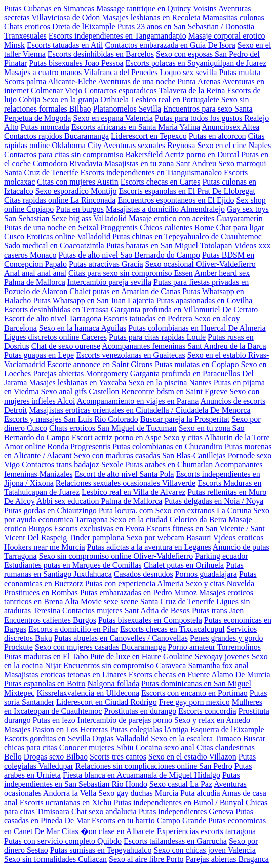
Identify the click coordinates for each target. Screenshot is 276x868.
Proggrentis (119, 227)
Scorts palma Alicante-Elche (50, 81)
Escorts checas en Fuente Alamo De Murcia (200, 675)
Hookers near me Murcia (45, 547)
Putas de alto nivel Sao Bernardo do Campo (130, 255)
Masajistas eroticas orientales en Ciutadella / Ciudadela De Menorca (140, 410)
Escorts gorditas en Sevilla (47, 738)
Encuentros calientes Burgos (50, 620)
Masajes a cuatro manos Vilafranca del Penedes (81, 72)
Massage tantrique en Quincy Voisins (156, 8)
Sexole (112, 465)
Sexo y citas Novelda (220, 583)
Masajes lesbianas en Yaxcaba (77, 383)
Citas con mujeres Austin (77, 182)
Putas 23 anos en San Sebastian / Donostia (186, 27)
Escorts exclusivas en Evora (99, 529)
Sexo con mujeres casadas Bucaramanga (101, 647)
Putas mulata (240, 72)
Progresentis (90, 446)
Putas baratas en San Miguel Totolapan (169, 246)
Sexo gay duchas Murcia (138, 793)
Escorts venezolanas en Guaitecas (130, 355)
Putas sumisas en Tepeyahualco (101, 850)
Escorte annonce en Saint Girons (100, 364)
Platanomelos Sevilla (127, 109)
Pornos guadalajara (206, 574)
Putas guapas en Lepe (39, 355)
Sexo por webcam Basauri (169, 538)
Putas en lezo (54, 720)
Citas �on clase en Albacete (108, 831)
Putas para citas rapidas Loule (157, 337)
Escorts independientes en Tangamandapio (117, 36)
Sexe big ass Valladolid (89, 218)
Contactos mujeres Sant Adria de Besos (126, 611)
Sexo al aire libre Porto (146, 859)
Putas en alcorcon (218, 136)
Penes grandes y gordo (226, 638)
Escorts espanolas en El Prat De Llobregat (187, 191)
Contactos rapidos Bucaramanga (56, 136)
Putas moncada (45, 127)
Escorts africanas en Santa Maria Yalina (136, 127)
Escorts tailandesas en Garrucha (175, 841)
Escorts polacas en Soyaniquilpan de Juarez (196, 63)
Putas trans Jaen (218, 611)
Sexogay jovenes (222, 656)
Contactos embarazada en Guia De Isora (170, 45)
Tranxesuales (25, 36)
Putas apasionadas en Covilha (205, 300)
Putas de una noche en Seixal (51, 227)
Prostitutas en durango (140, 711)
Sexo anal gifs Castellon (80, 392)
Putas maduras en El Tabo (46, 656)
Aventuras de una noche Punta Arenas (159, 81)
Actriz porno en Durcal (202, 154)
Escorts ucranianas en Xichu (66, 802)
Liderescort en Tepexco (149, 136)
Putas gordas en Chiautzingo (50, 510)
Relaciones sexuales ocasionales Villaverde (126, 483)
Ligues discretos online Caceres (55, 337)
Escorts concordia (207, 711)
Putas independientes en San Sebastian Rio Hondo (122, 780)
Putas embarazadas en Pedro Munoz (139, 592)
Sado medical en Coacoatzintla (54, 246)
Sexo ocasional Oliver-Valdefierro (201, 264)
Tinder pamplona (96, 538)
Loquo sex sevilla (189, 72)
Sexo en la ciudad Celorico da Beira (168, 519)
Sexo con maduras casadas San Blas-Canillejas (150, 456)
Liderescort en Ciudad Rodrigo (107, 702)
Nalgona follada (113, 684)
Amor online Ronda (36, 446)
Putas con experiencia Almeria (134, 583)
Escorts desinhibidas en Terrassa (56, 310)
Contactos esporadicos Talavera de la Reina (154, 91)
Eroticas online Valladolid (68, 237)
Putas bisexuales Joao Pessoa (76, 63)
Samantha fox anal (218, 665)
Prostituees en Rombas (41, 592)
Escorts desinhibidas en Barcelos (101, 54)
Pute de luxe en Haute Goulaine (142, 656)
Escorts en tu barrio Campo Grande (149, 821)
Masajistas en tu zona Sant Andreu (160, 164)
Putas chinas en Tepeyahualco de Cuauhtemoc (187, 237)
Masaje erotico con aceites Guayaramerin (196, 218)
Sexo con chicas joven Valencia (204, 850)
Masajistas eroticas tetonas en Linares (65, 675)
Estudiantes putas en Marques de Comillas (73, 565)
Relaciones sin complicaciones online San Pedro (154, 766)
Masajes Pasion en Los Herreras (56, 729)
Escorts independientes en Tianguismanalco (151, 173)
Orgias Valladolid (121, 738)
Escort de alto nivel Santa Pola (125, 474)
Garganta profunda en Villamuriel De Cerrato (184, 310)
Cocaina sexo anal (165, 748)
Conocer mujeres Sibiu (96, 748)
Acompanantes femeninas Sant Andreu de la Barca (184, 346)
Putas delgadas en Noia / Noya (214, 501)
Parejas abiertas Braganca (227, 859)
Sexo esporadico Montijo (76, 191)
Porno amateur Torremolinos (214, 647)
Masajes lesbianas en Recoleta (151, 17)
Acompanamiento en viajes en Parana (138, 401)
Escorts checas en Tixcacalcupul (172, 629)
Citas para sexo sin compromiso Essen (131, 273)
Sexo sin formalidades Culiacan (55, 859)
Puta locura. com (126, 510)
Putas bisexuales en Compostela (150, 620)
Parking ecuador (221, 556)
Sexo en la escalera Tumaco (196, 738)
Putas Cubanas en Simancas (49, 8)
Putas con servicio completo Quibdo (63, 841)
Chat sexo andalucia (104, 811)
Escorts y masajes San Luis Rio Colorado (71, 419)
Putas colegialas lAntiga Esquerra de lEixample (187, 729)
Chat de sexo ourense (66, 346)
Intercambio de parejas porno (125, 720)
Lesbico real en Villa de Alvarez (133, 492)
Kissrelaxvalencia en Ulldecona (88, 693)
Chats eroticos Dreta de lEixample (60, 27)
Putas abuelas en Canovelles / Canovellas (121, 638)
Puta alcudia (200, 793)
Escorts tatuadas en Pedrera (148, 319)
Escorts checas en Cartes (161, 182)
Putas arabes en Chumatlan (169, 465)
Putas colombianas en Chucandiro (167, 446)
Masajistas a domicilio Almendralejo (165, 209)
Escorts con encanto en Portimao (194, 693)
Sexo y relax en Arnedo (212, 720)
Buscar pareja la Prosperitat (185, 419)
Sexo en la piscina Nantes (170, 383)
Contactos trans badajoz (61, 465)
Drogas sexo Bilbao (56, 757)
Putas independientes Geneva (186, 811)
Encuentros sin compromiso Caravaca (125, 665)
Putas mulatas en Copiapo (197, 364)
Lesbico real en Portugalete (175, 100)
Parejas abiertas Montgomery (81, 373)
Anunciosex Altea (230, 127)
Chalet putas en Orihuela (184, 565)
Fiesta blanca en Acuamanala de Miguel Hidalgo (142, 775)
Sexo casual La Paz (181, 784)
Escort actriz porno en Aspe (117, 437)
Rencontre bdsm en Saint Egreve (175, 392)
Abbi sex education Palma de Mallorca (99, 501)
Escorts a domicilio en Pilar (73, 629)
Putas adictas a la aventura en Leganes (149, 547)
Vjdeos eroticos (238, 538)
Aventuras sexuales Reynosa (149, 145)
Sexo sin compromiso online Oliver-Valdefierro (116, 556)
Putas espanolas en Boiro (45, 684)
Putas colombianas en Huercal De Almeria (197, 328)
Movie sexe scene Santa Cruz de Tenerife (147, 602)
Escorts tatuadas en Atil (65, 45)
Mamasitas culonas (233, 17)
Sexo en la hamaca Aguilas (83, 328)
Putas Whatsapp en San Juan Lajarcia (93, 300)
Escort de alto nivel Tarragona (53, 319)
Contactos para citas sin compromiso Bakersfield (83, 154)
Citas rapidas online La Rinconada (60, 200)
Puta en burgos (80, 209)
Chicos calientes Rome (177, 227)
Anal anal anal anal (35, 273)
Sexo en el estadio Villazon (192, 757)
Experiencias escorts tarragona (206, 831)
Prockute (18, 647)
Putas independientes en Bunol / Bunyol (178, 802)
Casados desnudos (144, 574)
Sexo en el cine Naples (234, 145)
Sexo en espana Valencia (113, 118)
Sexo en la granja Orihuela (86, 100)
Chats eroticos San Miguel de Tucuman (113, 428)
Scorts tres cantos (118, 757)
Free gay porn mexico (194, 702)
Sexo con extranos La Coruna (203, 510)
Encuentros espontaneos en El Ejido (176, 200)
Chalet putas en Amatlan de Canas (125, 291)
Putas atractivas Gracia (106, 264)
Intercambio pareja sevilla (109, 282)
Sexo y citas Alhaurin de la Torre (217, 437)
